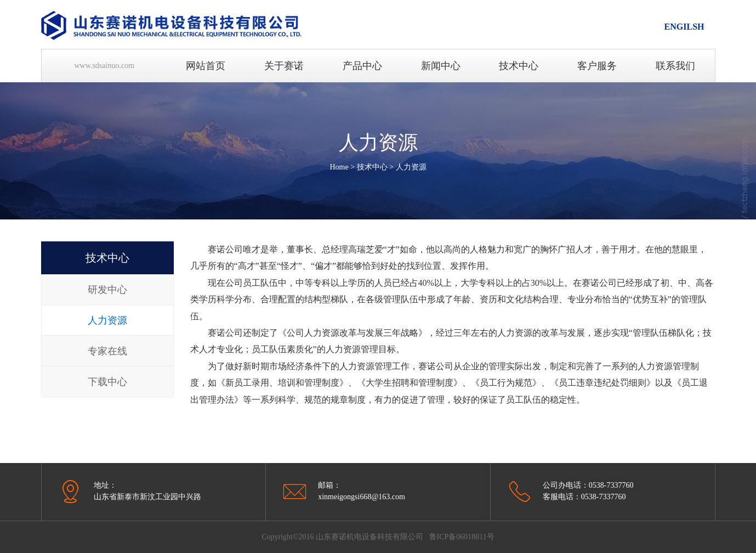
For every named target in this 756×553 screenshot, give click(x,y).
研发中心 (107, 290)
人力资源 (411, 167)
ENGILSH (684, 27)
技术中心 (372, 167)
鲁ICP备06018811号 (462, 537)
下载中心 (107, 382)
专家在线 (107, 351)
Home (339, 167)
